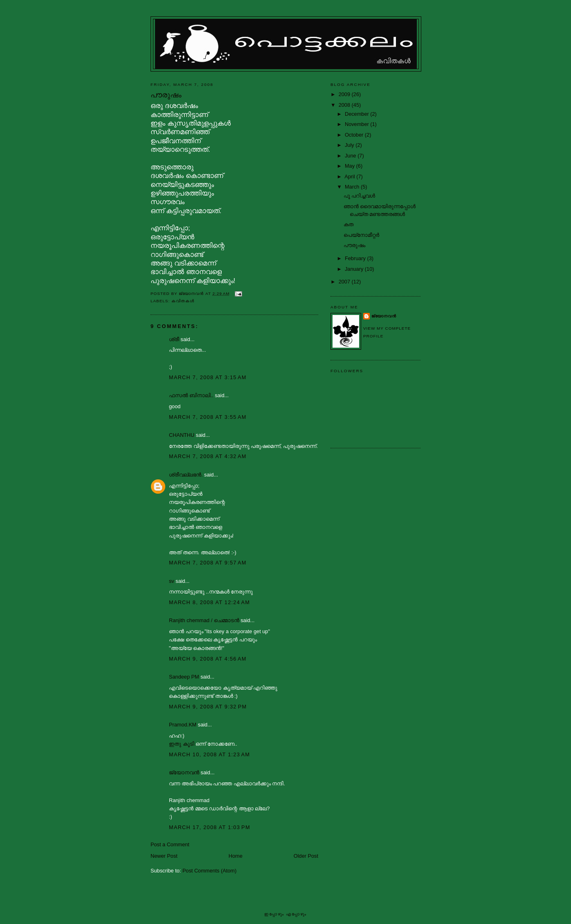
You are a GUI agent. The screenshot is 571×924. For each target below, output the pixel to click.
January (355, 269)
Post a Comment (170, 844)
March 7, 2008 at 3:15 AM (208, 377)
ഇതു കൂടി (182, 744)
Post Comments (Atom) (209, 871)
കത (348, 224)
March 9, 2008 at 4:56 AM (208, 659)
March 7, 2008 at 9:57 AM (208, 563)
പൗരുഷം (354, 245)
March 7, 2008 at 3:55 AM (208, 417)
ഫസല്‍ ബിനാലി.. (191, 395)
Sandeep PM (184, 677)
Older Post (306, 856)
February (356, 258)
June (351, 156)
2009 (345, 94)
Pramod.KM (183, 725)
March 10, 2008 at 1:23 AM (209, 754)
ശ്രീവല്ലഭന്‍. (186, 475)
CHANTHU (182, 435)
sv (172, 581)
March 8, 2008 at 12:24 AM (209, 602)
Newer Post (164, 856)
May (351, 166)
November (357, 124)
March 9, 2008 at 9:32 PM (208, 707)
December (357, 114)
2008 (345, 105)
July (350, 145)
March (353, 187)
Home (236, 856)
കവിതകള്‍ (183, 301)
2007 (345, 282)
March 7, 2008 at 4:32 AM (208, 456)
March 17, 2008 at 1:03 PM (210, 827)
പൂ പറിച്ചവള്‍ (360, 196)
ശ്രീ (174, 339)
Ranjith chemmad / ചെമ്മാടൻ (204, 620)
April (350, 176)
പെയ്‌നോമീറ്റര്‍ (361, 235)
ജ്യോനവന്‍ (184, 772)
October (355, 135)
